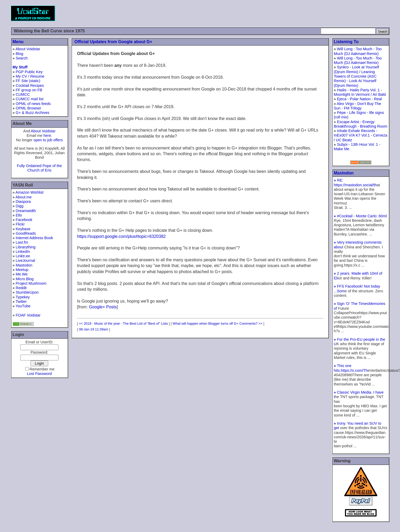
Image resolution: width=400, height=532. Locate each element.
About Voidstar (28, 49)
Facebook (24, 220)
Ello (19, 215)
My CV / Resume (30, 76)
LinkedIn (23, 252)
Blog (20, 54)
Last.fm (22, 242)
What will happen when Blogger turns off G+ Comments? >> (218, 323)
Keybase (23, 229)
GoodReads (26, 233)
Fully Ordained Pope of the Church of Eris (39, 168)
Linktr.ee (23, 256)
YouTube (23, 306)
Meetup (22, 270)
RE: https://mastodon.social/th (355, 182)
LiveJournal (26, 260)
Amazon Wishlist (29, 192)
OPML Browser (29, 108)
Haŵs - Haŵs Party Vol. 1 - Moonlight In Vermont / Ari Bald (360, 92)
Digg (20, 206)
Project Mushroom (31, 283)
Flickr (20, 224)
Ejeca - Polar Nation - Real (359, 99)
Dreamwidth (26, 211)
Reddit (21, 288)
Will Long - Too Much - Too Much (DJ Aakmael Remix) (358, 51)
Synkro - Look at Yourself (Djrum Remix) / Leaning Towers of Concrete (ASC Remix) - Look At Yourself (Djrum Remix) (357, 76)
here (47, 135)
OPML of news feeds (33, 104)
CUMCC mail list (30, 99)
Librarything (26, 247)
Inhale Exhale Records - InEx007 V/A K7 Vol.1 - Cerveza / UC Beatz (361, 135)
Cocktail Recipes (30, 86)
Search (22, 58)
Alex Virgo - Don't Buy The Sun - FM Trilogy (358, 106)
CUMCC (23, 94)
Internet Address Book (34, 238)
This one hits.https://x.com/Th (351, 368)
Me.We (22, 274)
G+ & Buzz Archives (33, 113)
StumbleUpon (27, 292)
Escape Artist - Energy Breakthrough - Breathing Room (361, 124)
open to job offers (48, 140)
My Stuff (20, 67)
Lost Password (39, 374)
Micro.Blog (25, 279)
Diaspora (23, 202)
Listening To (346, 42)
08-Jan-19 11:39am (94, 329)
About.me (24, 197)
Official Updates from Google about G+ (113, 42)
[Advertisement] (294, 13)
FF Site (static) (28, 81)
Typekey (23, 297)
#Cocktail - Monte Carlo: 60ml (361, 216)
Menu (18, 42)
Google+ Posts (103, 307)
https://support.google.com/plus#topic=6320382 (122, 236)
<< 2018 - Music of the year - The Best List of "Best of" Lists (124, 323)
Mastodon (24, 265)
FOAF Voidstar (28, 315)
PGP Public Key (29, 72)
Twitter (21, 302)
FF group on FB (29, 90)
